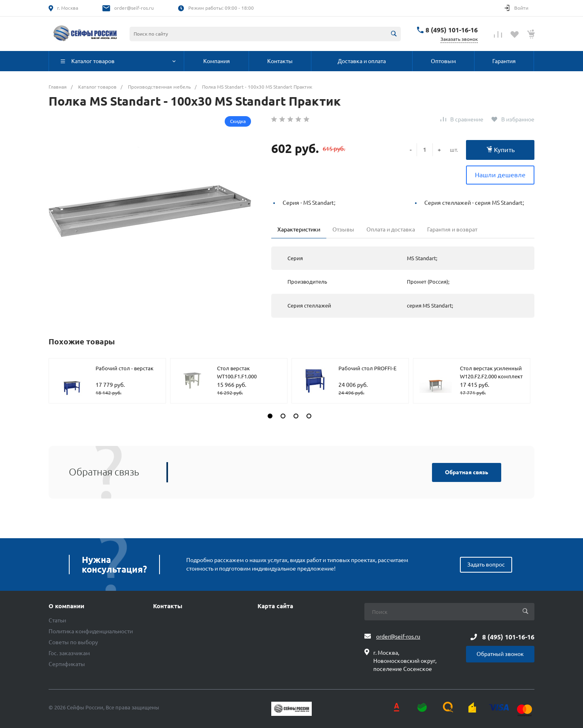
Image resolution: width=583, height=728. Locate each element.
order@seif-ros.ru (134, 8)
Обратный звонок (500, 654)
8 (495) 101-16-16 (452, 30)
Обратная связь (467, 472)
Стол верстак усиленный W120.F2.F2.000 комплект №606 (491, 376)
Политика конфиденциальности (91, 631)
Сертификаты (67, 664)
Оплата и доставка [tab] (391, 229)
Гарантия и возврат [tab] (452, 229)
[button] (270, 416)
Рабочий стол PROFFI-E (367, 368)
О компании (66, 606)
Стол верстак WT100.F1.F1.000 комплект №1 (237, 376)
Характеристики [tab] (299, 229)
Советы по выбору (73, 642)
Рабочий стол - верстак (124, 368)
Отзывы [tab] (343, 229)
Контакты (168, 606)
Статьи (57, 620)
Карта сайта (275, 606)
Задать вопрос (486, 565)
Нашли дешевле (500, 175)
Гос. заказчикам (69, 653)
